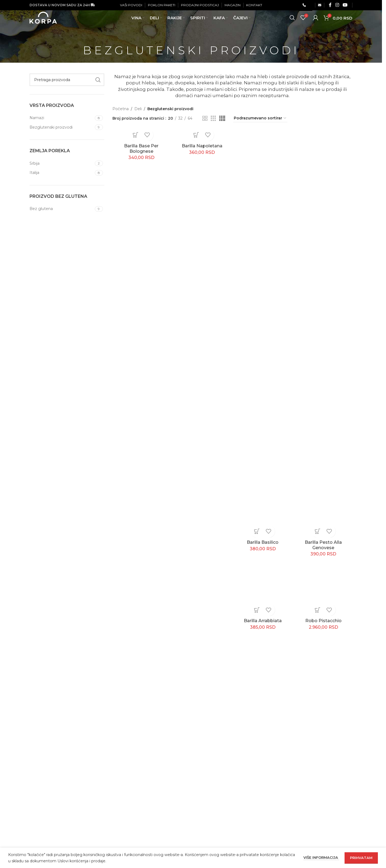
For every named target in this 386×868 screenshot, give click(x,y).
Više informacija (321, 857)
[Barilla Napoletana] (202, 136)
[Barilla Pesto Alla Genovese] (323, 334)
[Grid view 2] (205, 118)
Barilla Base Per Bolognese (141, 149)
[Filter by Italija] (61, 173)
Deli (138, 109)
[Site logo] (51, 24)
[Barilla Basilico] (263, 334)
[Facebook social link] (330, 5)
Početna (121, 109)
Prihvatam (361, 858)
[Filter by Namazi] (61, 118)
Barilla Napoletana (202, 146)
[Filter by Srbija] (61, 164)
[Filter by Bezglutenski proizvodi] (61, 128)
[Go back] (76, 50)
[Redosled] (260, 118)
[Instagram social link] (337, 5)
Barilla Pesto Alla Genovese (323, 545)
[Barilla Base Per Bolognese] (141, 136)
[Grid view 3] (213, 118)
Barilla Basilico (263, 542)
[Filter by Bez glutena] (61, 209)
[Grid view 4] (222, 118)
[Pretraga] (292, 24)
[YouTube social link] (345, 5)
